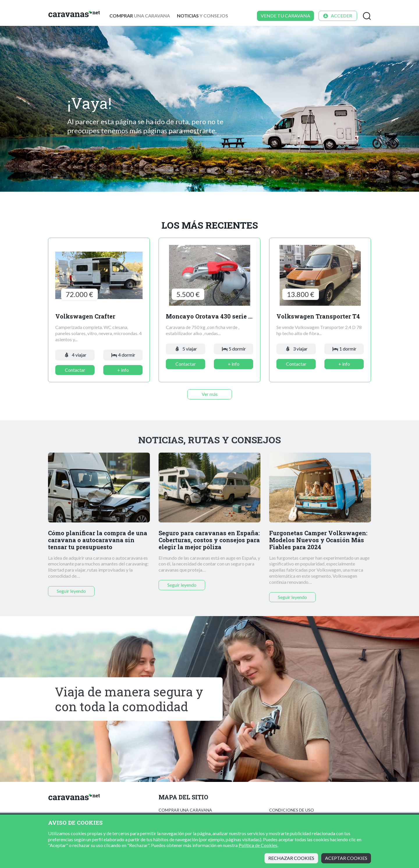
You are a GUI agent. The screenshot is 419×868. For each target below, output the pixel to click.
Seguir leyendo (71, 591)
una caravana (140, 16)
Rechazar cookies (291, 858)
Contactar (75, 370)
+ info (123, 370)
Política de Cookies (258, 845)
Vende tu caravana (285, 16)
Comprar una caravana (185, 810)
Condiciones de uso (292, 810)
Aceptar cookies (346, 858)
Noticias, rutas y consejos (210, 440)
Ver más (210, 394)
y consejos (203, 16)
